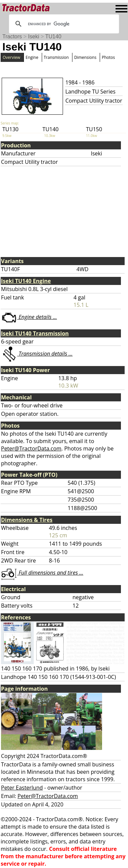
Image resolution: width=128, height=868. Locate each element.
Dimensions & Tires (27, 520)
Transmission (56, 57)
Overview (11, 57)
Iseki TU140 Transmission (35, 333)
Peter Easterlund (22, 788)
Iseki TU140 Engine (26, 281)
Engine (32, 57)
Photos (108, 57)
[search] (63, 24)
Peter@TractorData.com (31, 448)
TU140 (53, 37)
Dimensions (85, 57)
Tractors (12, 37)
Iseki (34, 37)
